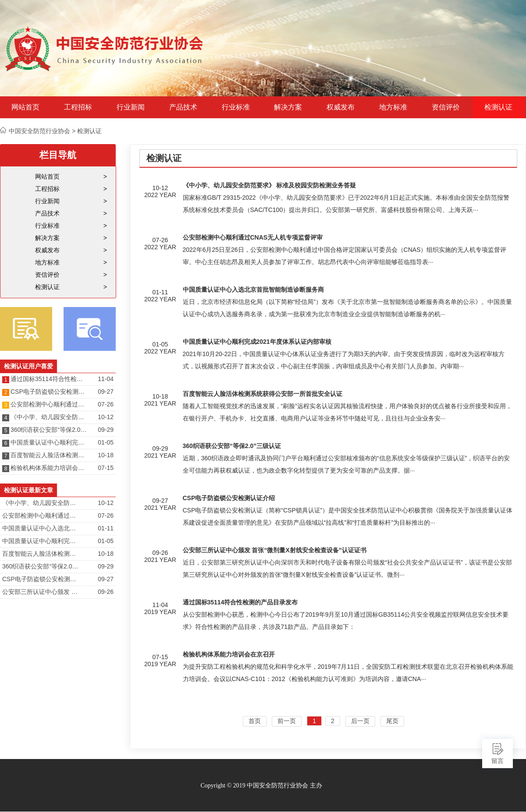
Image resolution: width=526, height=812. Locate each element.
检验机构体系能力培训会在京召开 (50, 468)
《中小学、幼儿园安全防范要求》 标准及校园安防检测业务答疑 (50, 417)
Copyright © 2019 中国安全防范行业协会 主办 (261, 786)
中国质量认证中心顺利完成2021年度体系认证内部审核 (50, 442)
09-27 (106, 392)
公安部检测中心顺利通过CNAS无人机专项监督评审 (50, 404)
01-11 (106, 528)
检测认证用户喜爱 (28, 366)
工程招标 (78, 107)
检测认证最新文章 (28, 490)
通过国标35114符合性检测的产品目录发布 (50, 379)
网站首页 (25, 107)
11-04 (106, 379)
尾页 (392, 721)
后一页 (360, 721)
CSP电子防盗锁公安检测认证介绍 (50, 392)
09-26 (106, 592)
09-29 (106, 430)
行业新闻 (131, 107)
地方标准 (393, 107)
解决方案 (288, 107)
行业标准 (236, 107)
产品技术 (183, 107)
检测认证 (498, 107)
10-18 (106, 455)
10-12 (106, 417)
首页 (255, 721)
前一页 (287, 721)
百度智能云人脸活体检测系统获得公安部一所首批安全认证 (50, 455)
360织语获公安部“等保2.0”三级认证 (50, 430)
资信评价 (446, 107)
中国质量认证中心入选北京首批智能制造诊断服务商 (41, 528)
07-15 (106, 468)
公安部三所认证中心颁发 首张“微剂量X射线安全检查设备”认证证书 (41, 592)
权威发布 (341, 107)
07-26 (106, 404)
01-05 (106, 442)
